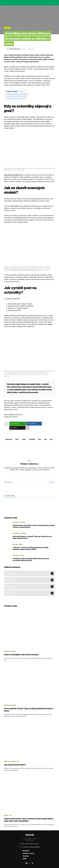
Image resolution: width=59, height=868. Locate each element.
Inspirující (23, 533)
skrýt (21, 92)
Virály (21, 544)
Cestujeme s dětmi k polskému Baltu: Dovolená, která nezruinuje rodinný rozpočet (31, 559)
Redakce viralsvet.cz (30, 464)
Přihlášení (52, 482)
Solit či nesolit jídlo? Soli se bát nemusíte (21, 655)
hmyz (17, 439)
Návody (7, 28)
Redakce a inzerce (29, 853)
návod (24, 439)
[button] (4, 3)
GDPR (25, 859)
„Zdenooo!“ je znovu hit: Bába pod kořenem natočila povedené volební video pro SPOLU (31, 548)
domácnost (9, 439)
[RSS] (33, 863)
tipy (51, 439)
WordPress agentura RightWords (32, 847)
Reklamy (15, 544)
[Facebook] (28, 863)
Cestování (16, 522)
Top (18, 761)
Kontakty (26, 856)
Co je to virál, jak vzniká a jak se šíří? (29, 844)
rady (45, 439)
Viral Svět (29, 835)
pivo (39, 439)
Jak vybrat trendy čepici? (15, 765)
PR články (26, 851)
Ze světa (22, 522)
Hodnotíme (7, 705)
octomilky (32, 439)
